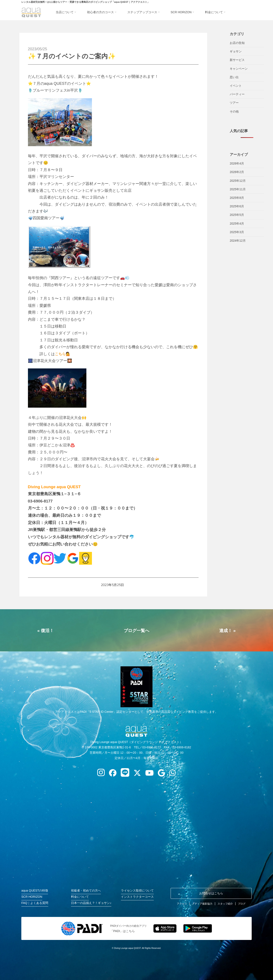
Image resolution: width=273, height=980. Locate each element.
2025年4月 (237, 224)
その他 (234, 111)
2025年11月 (238, 189)
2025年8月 (237, 198)
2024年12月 (238, 241)
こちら (61, 354)
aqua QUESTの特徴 (35, 891)
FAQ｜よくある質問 (35, 903)
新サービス (237, 60)
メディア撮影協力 (202, 904)
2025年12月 (238, 181)
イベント (236, 86)
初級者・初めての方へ (86, 891)
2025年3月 (237, 232)
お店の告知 (237, 43)
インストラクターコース (137, 897)
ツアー (234, 103)
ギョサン (236, 51)
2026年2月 (237, 172)
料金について (80, 897)
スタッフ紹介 (225, 904)
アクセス (182, 904)
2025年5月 (237, 215)
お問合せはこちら (211, 893)
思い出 (234, 77)
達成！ (226, 631)
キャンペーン (239, 69)
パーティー (237, 94)
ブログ (242, 904)
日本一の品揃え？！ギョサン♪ (91, 903)
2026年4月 (237, 163)
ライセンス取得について (137, 891)
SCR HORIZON (32, 897)
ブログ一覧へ (136, 631)
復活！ (47, 631)
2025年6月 (237, 206)
